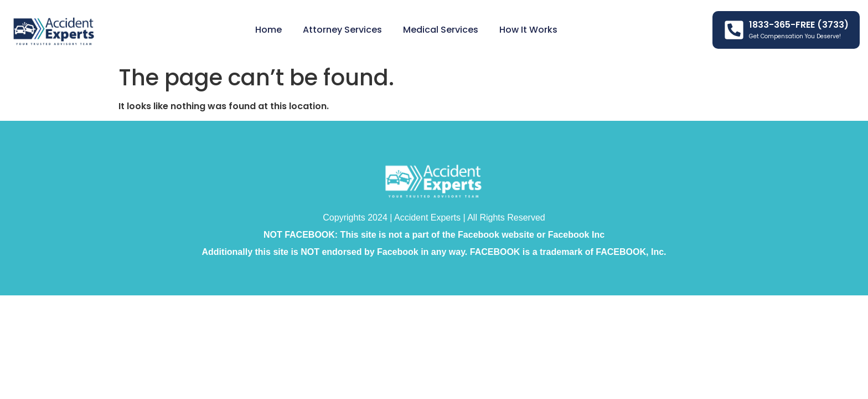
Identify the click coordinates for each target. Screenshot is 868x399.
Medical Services (441, 30)
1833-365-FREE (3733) (799, 25)
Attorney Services (342, 30)
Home (268, 30)
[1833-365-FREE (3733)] (734, 30)
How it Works (528, 30)
